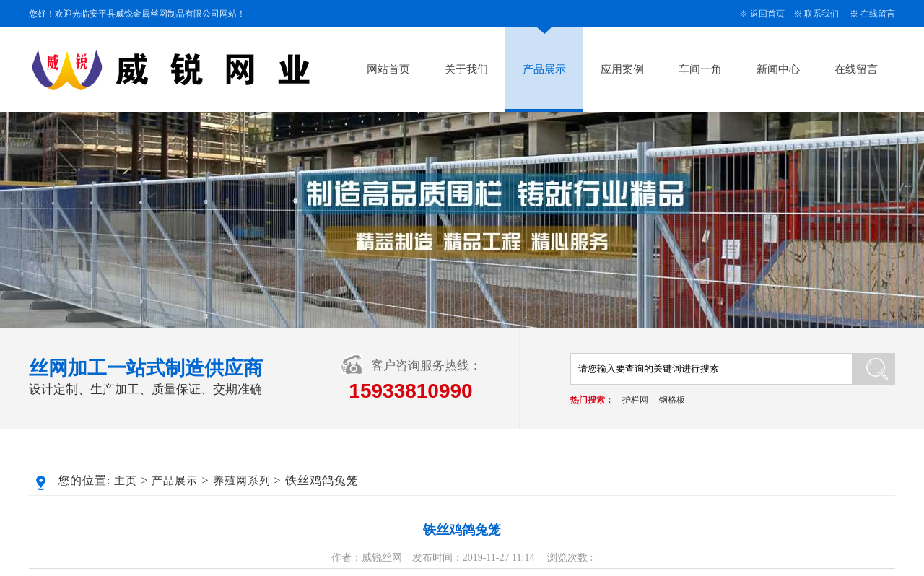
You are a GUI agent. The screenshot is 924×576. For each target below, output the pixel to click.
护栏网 (635, 400)
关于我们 (466, 69)
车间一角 (700, 69)
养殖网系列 (242, 481)
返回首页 (767, 14)
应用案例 (622, 69)
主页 (126, 481)
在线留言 (878, 14)
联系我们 (821, 14)
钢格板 (672, 400)
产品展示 (544, 69)
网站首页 (388, 69)
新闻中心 (778, 69)
